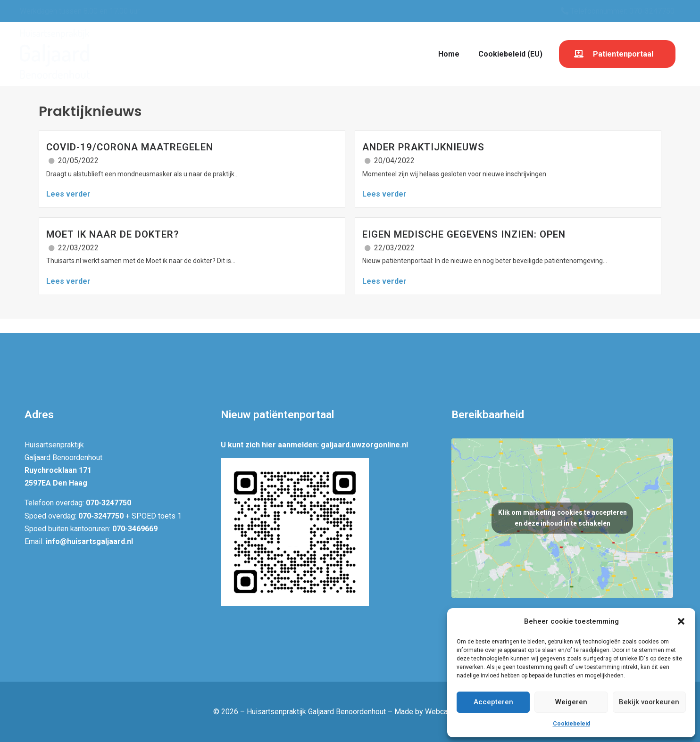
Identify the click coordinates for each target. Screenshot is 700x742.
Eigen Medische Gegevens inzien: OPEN (464, 234)
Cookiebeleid (571, 724)
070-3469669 (135, 529)
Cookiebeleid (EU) (510, 54)
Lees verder (68, 194)
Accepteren (493, 702)
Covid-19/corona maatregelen (130, 147)
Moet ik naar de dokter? (112, 234)
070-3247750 (108, 503)
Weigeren (571, 702)
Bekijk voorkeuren (649, 702)
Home (449, 54)
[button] (681, 621)
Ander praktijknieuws (423, 147)
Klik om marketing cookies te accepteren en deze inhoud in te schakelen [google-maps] (562, 518)
